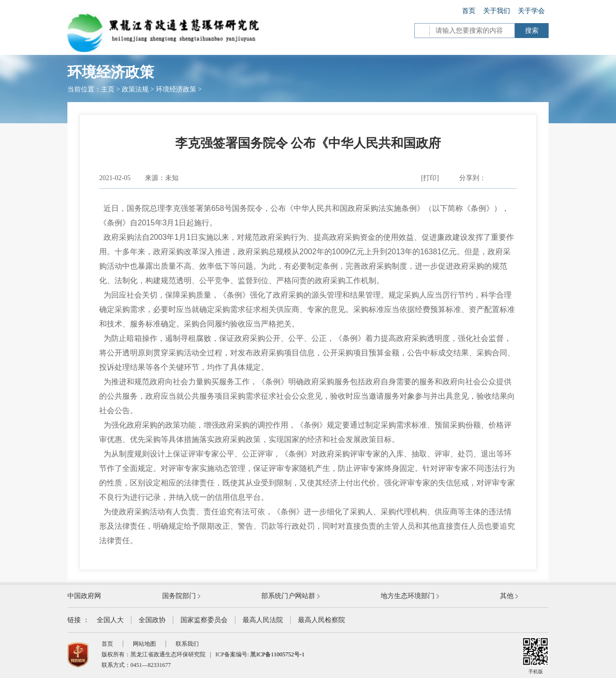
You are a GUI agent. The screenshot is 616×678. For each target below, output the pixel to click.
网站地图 (144, 644)
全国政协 (152, 620)
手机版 (535, 656)
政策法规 (135, 89)
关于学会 (531, 11)
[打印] (430, 178)
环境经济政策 (176, 89)
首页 (469, 11)
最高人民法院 (263, 620)
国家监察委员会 (204, 620)
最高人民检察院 (321, 620)
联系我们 (187, 644)
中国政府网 (84, 596)
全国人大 (110, 620)
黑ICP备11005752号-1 (277, 654)
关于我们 (497, 11)
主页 (108, 89)
